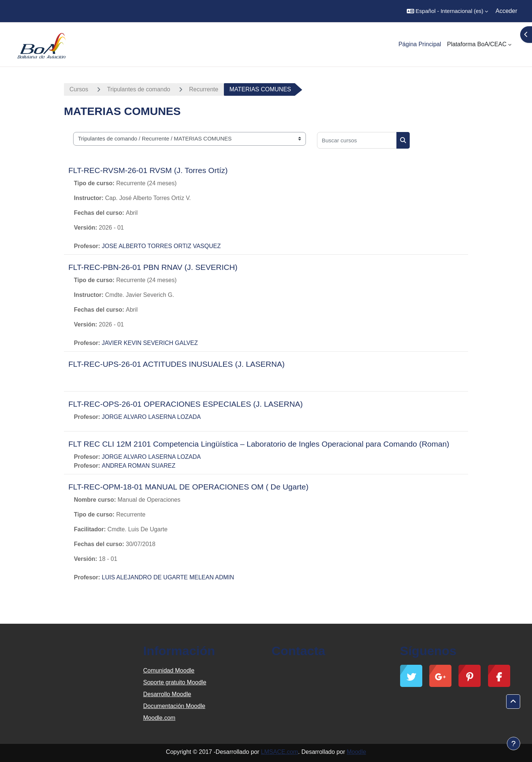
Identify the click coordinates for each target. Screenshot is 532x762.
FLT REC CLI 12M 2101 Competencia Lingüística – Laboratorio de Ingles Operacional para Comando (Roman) (259, 444)
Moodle (356, 752)
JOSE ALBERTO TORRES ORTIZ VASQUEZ (161, 246)
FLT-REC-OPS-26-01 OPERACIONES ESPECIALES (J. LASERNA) (185, 404)
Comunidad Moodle (169, 670)
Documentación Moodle (174, 706)
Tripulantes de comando (139, 89)
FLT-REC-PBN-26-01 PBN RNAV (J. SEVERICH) (153, 267)
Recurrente (204, 89)
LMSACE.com (279, 752)
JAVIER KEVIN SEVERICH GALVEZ (150, 343)
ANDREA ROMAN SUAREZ (139, 466)
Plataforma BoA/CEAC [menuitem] (477, 44)
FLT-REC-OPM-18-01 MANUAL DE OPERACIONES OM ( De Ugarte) (188, 487)
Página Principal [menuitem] (420, 44)
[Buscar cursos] (357, 140)
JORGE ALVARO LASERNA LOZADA (151, 417)
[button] (447, 11)
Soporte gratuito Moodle (175, 682)
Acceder (506, 11)
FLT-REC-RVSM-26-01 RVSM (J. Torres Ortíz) (148, 170)
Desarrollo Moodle (167, 694)
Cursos (79, 89)
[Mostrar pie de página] (514, 744)
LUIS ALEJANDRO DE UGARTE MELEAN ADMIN (168, 577)
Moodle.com (159, 718)
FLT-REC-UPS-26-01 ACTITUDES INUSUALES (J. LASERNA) (176, 364)
